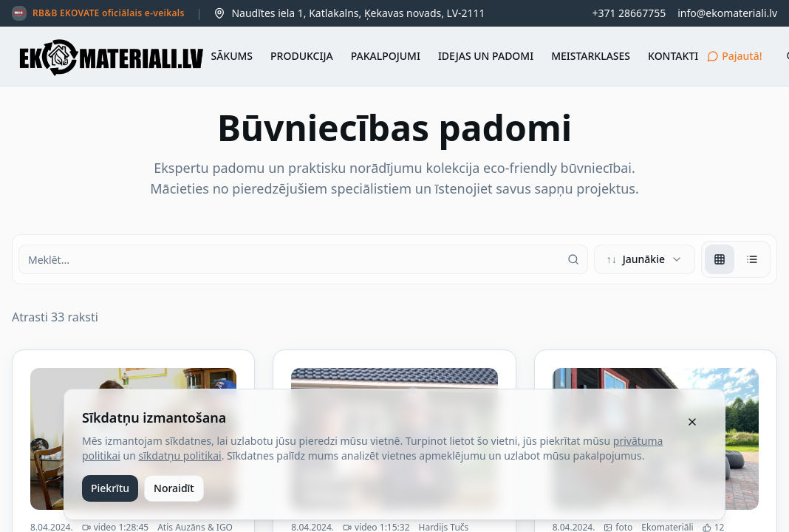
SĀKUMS (232, 56)
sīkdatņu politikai (180, 456)
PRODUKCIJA (302, 56)
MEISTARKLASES (591, 56)
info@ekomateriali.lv (727, 13)
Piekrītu (110, 488)
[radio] (720, 259)
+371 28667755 (629, 13)
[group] (736, 259)
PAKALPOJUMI (386, 56)
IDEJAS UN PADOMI (486, 56)
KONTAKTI (673, 56)
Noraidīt (174, 488)
